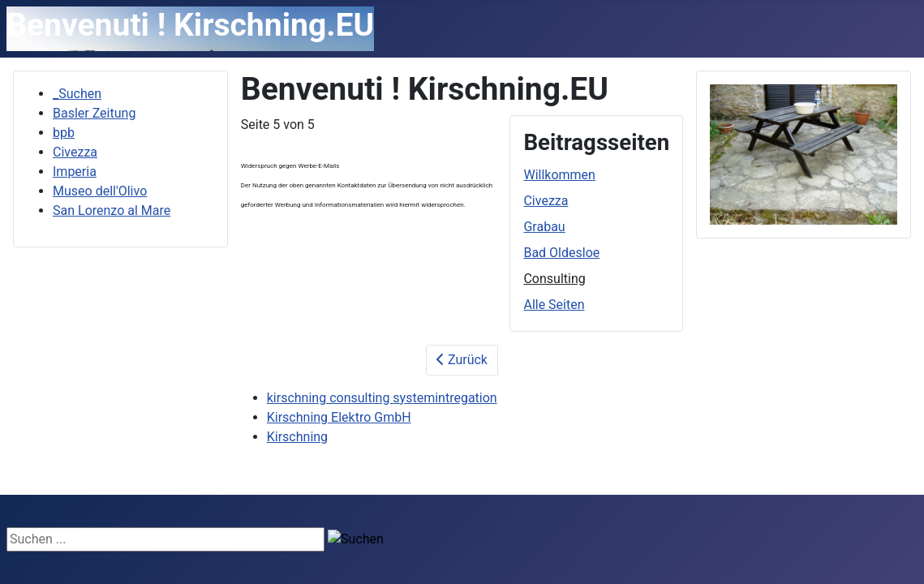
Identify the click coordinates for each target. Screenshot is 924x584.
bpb (64, 133)
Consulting (554, 279)
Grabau (544, 227)
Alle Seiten (554, 305)
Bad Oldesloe (561, 253)
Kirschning (297, 437)
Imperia (75, 172)
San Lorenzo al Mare (112, 210)
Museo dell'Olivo (100, 191)
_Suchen (77, 94)
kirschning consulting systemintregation (382, 398)
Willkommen (559, 175)
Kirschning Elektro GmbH (339, 417)
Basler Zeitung (94, 113)
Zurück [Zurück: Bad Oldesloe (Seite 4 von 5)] (462, 360)
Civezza (75, 152)
